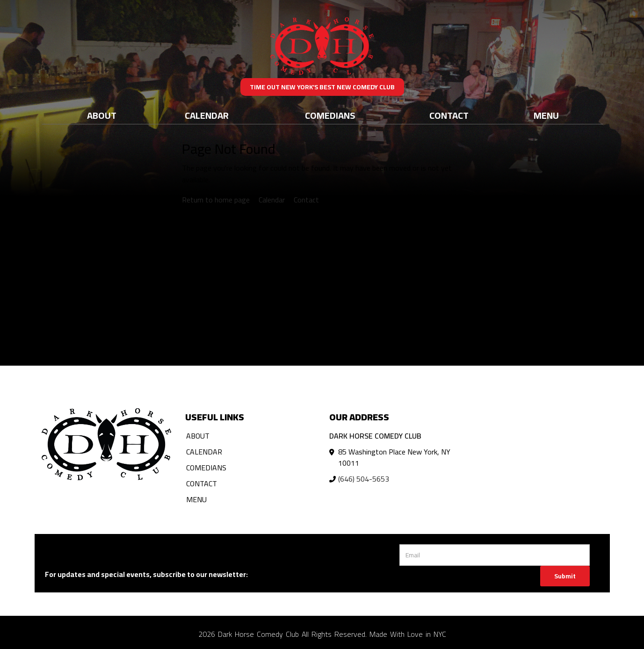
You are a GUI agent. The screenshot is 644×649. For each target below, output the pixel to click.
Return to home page (216, 200)
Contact (449, 115)
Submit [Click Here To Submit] (565, 576)
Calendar (207, 115)
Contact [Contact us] (306, 200)
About (102, 115)
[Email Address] (495, 555)
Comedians (330, 115)
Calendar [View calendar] (272, 200)
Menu (546, 115)
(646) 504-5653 (364, 479)
